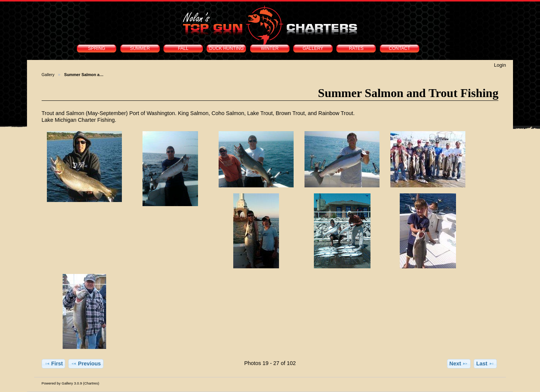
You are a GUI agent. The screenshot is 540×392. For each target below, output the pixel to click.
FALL (183, 48)
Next (459, 364)
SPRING (97, 48)
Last (485, 364)
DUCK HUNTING (226, 48)
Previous (86, 364)
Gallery (48, 75)
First (54, 364)
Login (500, 65)
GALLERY (313, 48)
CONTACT (400, 48)
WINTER (270, 48)
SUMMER (140, 48)
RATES (356, 48)
